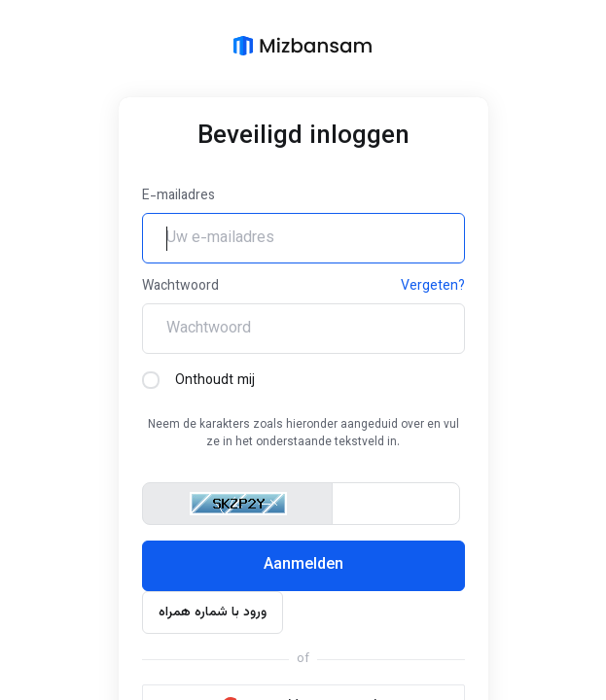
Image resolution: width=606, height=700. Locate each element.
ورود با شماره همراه (213, 612)
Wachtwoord (180, 287)
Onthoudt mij (198, 381)
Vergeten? (433, 287)
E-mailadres (178, 196)
